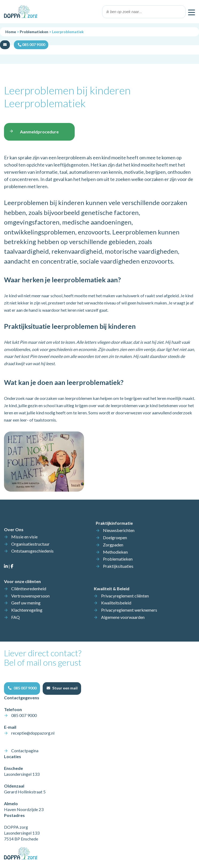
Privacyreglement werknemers (129, 610)
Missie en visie (24, 537)
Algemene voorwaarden (123, 617)
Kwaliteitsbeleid (116, 603)
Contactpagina (25, 751)
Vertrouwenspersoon (30, 596)
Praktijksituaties (118, 566)
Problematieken (34, 32)
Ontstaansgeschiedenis (32, 551)
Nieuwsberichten (119, 530)
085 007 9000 (24, 715)
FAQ (15, 617)
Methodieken (115, 552)
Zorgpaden (113, 545)
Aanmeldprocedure (39, 132)
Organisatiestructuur (30, 544)
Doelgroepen (115, 537)
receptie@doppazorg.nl (33, 733)
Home (11, 32)
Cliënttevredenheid (29, 589)
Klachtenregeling (27, 610)
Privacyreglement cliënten (125, 596)
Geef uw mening (26, 603)
